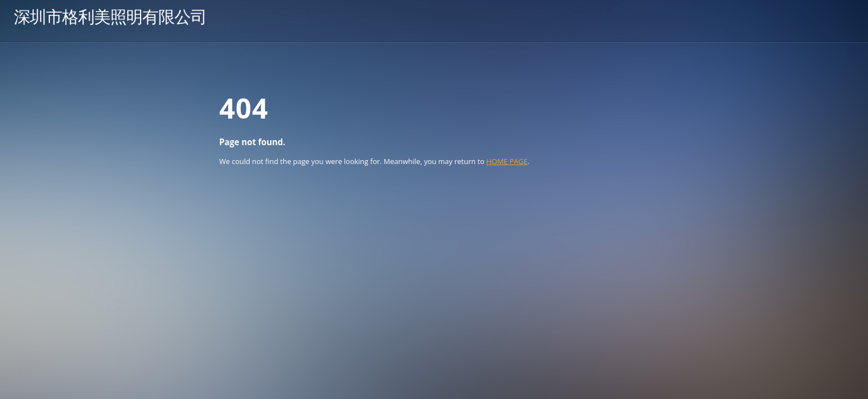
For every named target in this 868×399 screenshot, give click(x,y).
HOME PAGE (507, 161)
